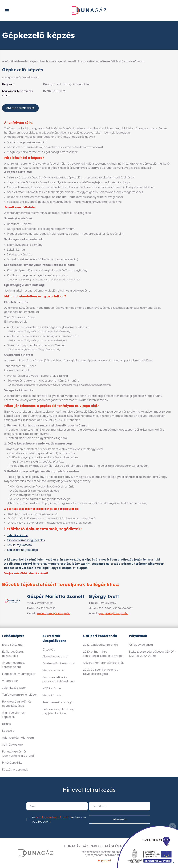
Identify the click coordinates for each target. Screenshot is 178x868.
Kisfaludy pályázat (141, 645)
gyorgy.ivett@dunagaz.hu (113, 613)
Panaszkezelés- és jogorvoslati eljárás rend (18, 754)
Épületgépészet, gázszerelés (13, 654)
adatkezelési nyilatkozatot (53, 817)
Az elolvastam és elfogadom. (59, 819)
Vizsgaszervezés (54, 670)
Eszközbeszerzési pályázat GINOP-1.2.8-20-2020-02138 (152, 654)
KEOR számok (52, 688)
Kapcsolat (9, 731)
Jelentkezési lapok (14, 688)
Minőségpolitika (12, 763)
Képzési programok (15, 769)
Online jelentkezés (20, 108)
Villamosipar (10, 681)
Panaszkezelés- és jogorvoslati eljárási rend (58, 679)
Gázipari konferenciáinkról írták (103, 663)
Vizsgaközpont (52, 695)
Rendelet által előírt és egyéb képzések (17, 704)
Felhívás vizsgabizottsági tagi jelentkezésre (59, 711)
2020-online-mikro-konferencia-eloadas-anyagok (103, 654)
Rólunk (6, 724)
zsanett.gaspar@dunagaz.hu (54, 613)
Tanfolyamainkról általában (20, 695)
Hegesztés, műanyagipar (19, 674)
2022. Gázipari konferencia (101, 645)
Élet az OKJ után (13, 645)
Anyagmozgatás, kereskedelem (13, 665)
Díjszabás (49, 649)
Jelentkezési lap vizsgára (59, 702)
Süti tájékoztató (12, 745)
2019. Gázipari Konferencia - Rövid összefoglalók (102, 672)
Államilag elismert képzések (14, 715)
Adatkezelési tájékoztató (59, 663)
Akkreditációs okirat (55, 656)
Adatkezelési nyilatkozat (18, 738)
